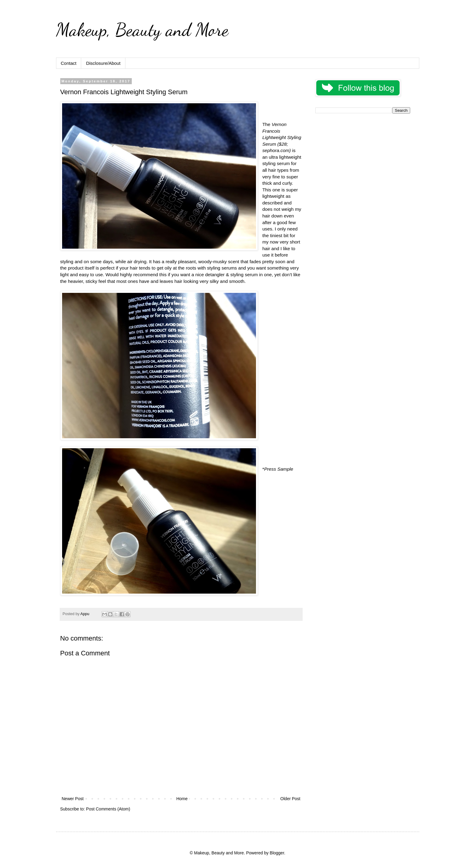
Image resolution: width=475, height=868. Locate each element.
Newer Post (73, 799)
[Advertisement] (363, 161)
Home (182, 799)
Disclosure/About (103, 63)
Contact (69, 63)
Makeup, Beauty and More (142, 30)
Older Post (290, 799)
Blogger (277, 853)
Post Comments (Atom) (108, 809)
